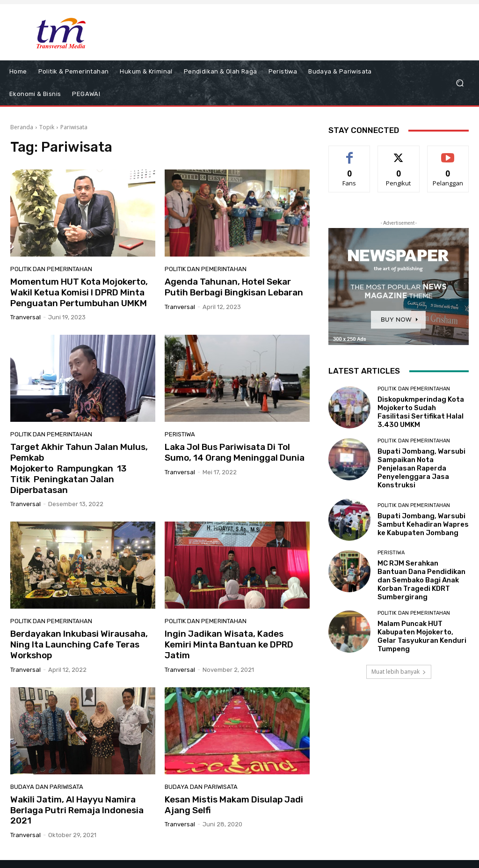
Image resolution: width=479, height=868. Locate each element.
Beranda (22, 127)
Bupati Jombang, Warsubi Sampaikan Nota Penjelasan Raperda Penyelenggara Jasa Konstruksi (421, 468)
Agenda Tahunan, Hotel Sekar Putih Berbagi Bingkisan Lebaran (234, 287)
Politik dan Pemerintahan (51, 269)
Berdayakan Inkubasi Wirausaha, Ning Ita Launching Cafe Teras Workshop (79, 644)
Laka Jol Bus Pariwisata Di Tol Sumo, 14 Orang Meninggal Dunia (235, 452)
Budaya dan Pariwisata (47, 787)
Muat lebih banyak (399, 672)
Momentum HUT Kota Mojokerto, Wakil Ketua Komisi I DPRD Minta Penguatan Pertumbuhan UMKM (79, 292)
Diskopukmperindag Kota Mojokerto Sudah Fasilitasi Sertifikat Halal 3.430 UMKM (421, 412)
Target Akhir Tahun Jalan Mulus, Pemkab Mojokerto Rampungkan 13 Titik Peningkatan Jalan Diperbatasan (79, 468)
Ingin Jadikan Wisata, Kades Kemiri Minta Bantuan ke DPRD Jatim (229, 644)
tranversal (25, 317)
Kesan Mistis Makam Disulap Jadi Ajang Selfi (234, 805)
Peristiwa (180, 434)
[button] (460, 83)
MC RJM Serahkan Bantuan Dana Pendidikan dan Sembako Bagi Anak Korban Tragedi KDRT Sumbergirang (421, 580)
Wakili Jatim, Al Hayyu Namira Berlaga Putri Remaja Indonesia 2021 (77, 810)
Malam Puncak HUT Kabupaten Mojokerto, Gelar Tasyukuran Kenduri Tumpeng (422, 636)
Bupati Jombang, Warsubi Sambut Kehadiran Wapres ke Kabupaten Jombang (423, 524)
